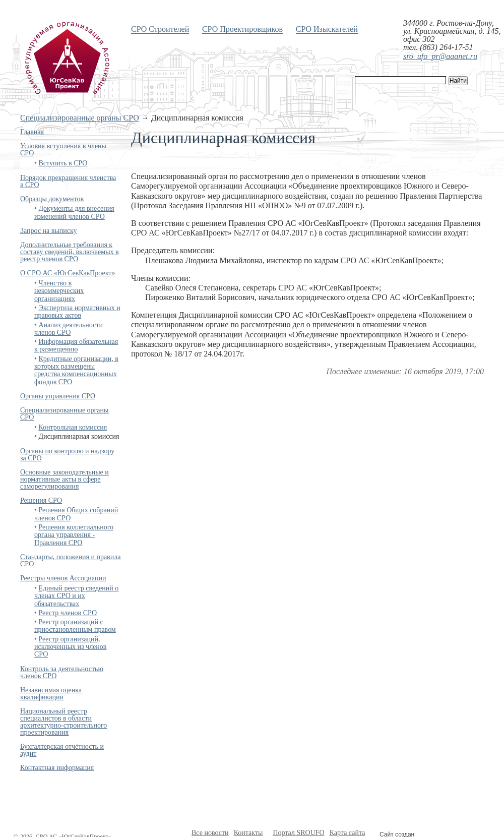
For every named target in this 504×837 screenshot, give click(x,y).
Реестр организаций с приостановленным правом (75, 626)
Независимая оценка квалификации (51, 694)
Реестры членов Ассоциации (63, 578)
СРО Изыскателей (327, 29)
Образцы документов (52, 199)
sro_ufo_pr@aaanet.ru (440, 56)
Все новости (210, 833)
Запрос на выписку (49, 231)
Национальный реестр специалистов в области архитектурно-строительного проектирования (64, 722)
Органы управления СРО (58, 396)
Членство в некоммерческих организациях (59, 291)
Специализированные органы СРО (80, 118)
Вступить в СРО (63, 163)
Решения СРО (41, 500)
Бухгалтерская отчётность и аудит (62, 750)
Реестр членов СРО (68, 613)
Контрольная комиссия (73, 427)
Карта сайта (348, 833)
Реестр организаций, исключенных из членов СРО (70, 647)
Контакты (248, 833)
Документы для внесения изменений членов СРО (74, 212)
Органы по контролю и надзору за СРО (67, 455)
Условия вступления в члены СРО (63, 150)
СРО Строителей (160, 29)
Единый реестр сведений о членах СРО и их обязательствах (76, 596)
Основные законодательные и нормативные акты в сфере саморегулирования (65, 479)
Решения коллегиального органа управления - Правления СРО (74, 535)
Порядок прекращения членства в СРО (68, 181)
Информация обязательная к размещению (76, 345)
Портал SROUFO (298, 833)
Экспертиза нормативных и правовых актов (77, 312)
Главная (32, 132)
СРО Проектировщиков (242, 29)
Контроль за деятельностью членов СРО (62, 672)
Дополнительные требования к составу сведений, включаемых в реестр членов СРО (70, 252)
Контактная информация (57, 768)
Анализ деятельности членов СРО (69, 329)
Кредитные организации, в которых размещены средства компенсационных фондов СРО (76, 370)
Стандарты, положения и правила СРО (70, 560)
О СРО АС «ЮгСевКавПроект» (68, 273)
